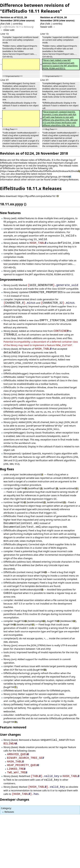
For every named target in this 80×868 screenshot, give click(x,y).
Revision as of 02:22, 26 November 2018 (14, 19)
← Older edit (7, 30)
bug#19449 (21, 488)
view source (27, 20)
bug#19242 (20, 502)
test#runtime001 (69, 488)
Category (6, 808)
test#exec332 (68, 621)
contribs (17, 24)
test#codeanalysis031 (32, 474)
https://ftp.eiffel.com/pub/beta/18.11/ (38, 196)
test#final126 (51, 488)
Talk (8, 24)
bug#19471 (10, 687)
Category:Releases (68, 179)
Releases (9, 812)
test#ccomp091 (26, 624)
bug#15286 (21, 621)
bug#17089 (53, 621)
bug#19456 (40, 670)
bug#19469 (41, 572)
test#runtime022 (37, 502)
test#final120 (35, 488)
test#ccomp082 (37, 621)
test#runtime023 (56, 502)
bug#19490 (10, 624)
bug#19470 (10, 722)
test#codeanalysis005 (32, 589)
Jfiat (3, 24)
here (49, 174)
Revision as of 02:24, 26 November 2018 (54, 19)
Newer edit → (48, 27)
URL (51, 168)
